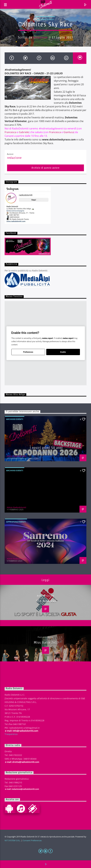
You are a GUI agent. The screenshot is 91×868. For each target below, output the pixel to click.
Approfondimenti (16, 522)
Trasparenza (11, 734)
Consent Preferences (32, 840)
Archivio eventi (45, 19)
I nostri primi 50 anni (46, 448)
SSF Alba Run (46, 601)
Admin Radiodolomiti (16, 456)
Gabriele (24, 132)
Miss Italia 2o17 (46, 642)
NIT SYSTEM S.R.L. (13, 840)
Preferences (28, 352)
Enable (63, 352)
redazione (40, 37)
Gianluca (69, 132)
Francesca (10, 132)
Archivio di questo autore (45, 168)
